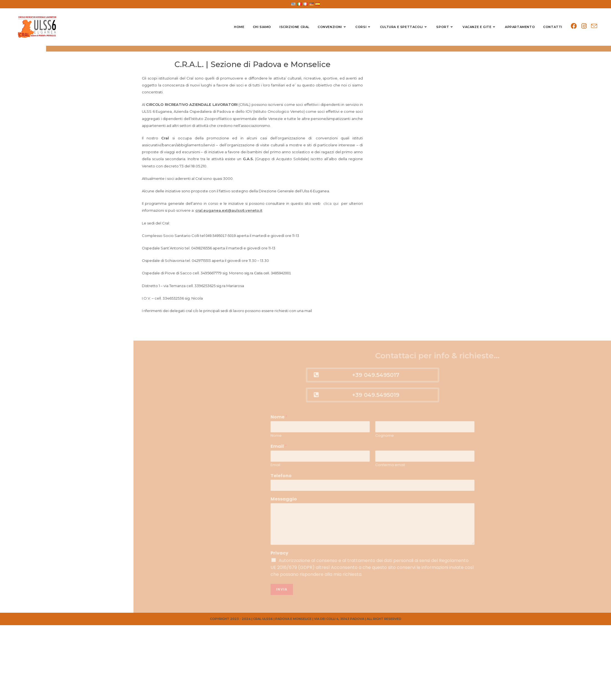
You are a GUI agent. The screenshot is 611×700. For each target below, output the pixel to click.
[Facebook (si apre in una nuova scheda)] (574, 26)
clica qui (300, 203)
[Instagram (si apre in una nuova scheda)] (584, 26)
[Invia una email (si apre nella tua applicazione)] (594, 26)
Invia (584, 589)
